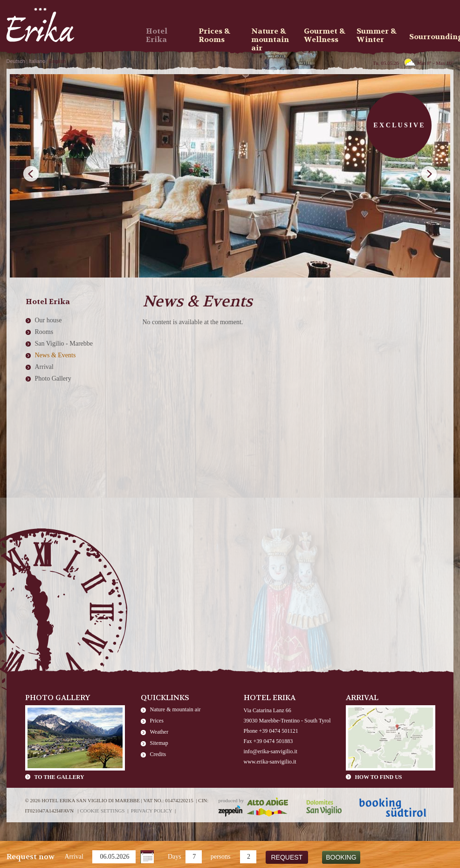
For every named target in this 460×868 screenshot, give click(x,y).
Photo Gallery (53, 378)
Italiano (37, 61)
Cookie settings (102, 811)
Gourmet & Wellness (325, 35)
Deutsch (16, 61)
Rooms (44, 332)
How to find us (379, 777)
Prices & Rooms (214, 35)
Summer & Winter (377, 35)
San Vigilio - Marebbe (64, 344)
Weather (159, 732)
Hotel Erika (157, 35)
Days (175, 857)
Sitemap (159, 743)
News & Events (55, 355)
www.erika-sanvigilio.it (270, 762)
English (57, 61)
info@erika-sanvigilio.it (271, 751)
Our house (48, 320)
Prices (157, 721)
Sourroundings (433, 37)
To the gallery (59, 777)
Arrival (74, 857)
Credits (158, 754)
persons (221, 857)
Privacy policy (152, 811)
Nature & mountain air (175, 709)
